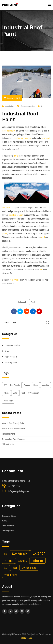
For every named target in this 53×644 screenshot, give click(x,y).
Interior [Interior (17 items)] (6, 393)
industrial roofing (16, 215)
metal (16, 156)
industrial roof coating (22, 138)
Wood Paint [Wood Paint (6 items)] (8, 401)
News (7, 351)
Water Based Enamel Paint (13, 428)
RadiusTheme (26, 638)
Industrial (22, 302)
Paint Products (11, 357)
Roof (33, 302)
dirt (41, 270)
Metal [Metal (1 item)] (15, 393)
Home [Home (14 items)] (36, 385)
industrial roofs (8, 131)
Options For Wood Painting (14, 439)
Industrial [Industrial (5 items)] (46, 385)
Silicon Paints (8, 444)
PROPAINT (7, 208)
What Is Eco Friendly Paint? (14, 423)
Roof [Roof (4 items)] (23, 393)
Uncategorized (11, 362)
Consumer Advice (28, 106)
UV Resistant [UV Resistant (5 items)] (34, 393)
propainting (9, 106)
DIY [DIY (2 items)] (5, 385)
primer (5, 233)
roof (43, 237)
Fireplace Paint (8, 434)
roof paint (46, 138)
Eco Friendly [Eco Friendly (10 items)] (15, 385)
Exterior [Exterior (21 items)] (27, 385)
